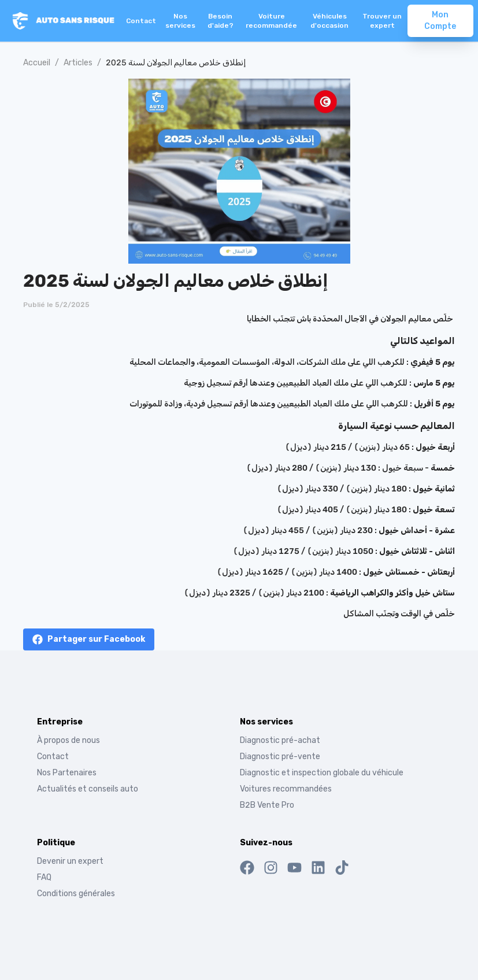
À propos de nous (68, 740)
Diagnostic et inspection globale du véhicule (322, 773)
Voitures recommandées (286, 789)
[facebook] (89, 639)
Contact (141, 21)
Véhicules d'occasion (329, 21)
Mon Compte (440, 21)
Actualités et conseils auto (88, 789)
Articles (78, 63)
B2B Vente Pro (267, 805)
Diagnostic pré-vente (280, 757)
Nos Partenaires (67, 773)
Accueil (37, 63)
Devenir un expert (70, 861)
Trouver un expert (382, 21)
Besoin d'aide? (221, 21)
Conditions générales (76, 894)
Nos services (180, 21)
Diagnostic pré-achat (280, 740)
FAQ (44, 877)
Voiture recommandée (271, 21)
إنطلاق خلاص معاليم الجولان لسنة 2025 (176, 63)
